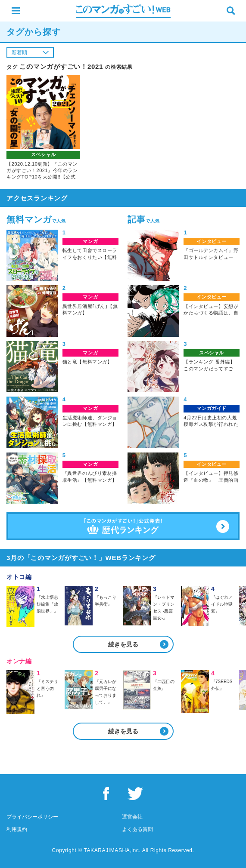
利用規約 (17, 829)
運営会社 (132, 817)
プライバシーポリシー (32, 817)
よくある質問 (137, 829)
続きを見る (123, 644)
